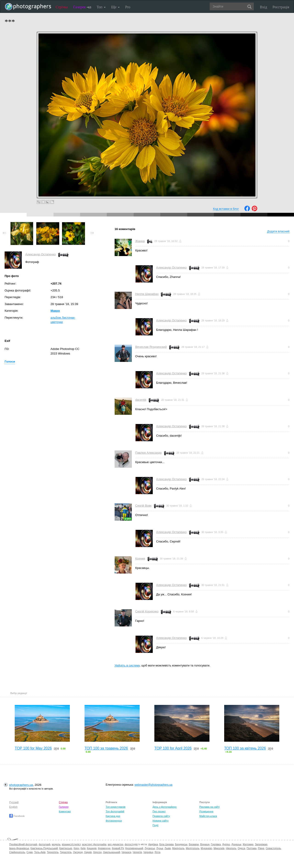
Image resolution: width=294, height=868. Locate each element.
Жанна (140, 241)
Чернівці (148, 852)
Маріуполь (178, 848)
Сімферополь (17, 852)
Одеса (241, 848)
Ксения (140, 558)
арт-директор (116, 844)
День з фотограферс (165, 807)
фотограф (44, 844)
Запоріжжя (261, 844)
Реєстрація (281, 7)
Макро (55, 311)
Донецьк (236, 844)
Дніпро (226, 844)
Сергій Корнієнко (147, 611)
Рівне (261, 848)
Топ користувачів (116, 807)
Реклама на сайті (209, 807)
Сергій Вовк (143, 506)
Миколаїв (219, 848)
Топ (101, 7)
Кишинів (92, 848)
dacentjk (141, 400)
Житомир (248, 844)
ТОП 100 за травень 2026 (106, 748)
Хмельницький (112, 852)
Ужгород (78, 852)
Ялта (157, 852)
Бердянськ (181, 844)
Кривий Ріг (118, 848)
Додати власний (278, 231)
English (13, 807)
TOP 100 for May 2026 (33, 748)
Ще (115, 7)
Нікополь (231, 848)
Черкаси (126, 852)
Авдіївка (153, 844)
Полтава (251, 848)
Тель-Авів (40, 852)
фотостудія (131, 844)
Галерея (82, 7)
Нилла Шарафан (147, 294)
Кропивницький (134, 848)
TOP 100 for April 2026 (173, 748)
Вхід (264, 7)
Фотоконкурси (114, 821)
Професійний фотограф (23, 844)
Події (155, 825)
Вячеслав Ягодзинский (151, 347)
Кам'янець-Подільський (44, 848)
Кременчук (104, 848)
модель (56, 844)
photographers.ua (21, 785)
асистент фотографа (94, 844)
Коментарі (65, 811)
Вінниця (205, 844)
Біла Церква (167, 844)
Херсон (97, 852)
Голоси (10, 362)
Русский (14, 802)
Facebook (17, 816)
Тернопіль (53, 852)
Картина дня (113, 816)
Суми (30, 852)
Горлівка (216, 844)
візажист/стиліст (71, 844)
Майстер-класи (208, 816)
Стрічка (62, 7)
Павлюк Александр (148, 453)
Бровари (194, 844)
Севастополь (273, 848)
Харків (88, 852)
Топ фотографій (115, 811)
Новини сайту (161, 821)
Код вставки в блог (226, 209)
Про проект (159, 811)
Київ (83, 848)
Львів (168, 848)
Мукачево (206, 848)
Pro (128, 7)
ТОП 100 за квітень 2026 (245, 748)
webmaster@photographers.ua (154, 785)
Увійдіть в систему (127, 665)
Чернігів (137, 852)
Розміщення (206, 811)
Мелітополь (193, 848)
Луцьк (160, 848)
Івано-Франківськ (19, 848)
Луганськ (150, 848)
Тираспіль (66, 852)
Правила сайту (161, 816)
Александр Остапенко (41, 254)
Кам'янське (66, 848)
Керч (76, 848)
